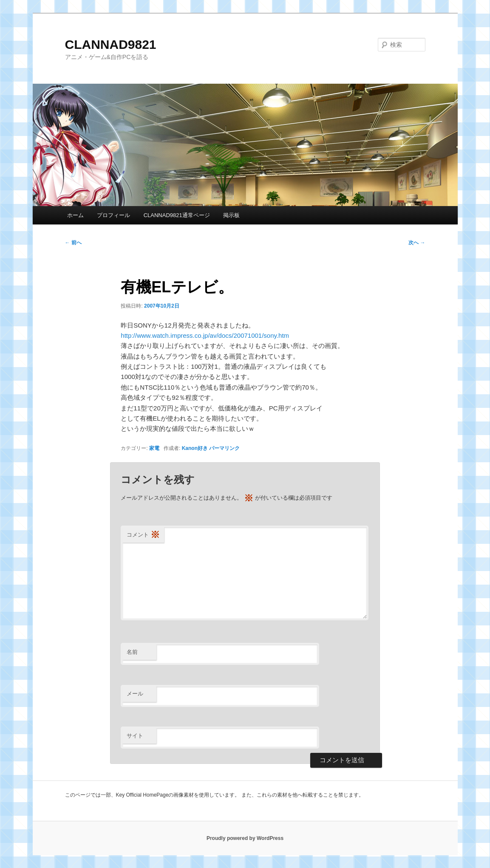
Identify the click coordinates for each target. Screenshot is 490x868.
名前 (132, 652)
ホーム (75, 215)
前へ (73, 243)
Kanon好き (195, 448)
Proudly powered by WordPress (245, 838)
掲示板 (231, 215)
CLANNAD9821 (111, 44)
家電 (154, 448)
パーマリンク (224, 448)
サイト (135, 736)
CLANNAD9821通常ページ (177, 215)
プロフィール (113, 215)
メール (135, 694)
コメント (143, 535)
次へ (417, 243)
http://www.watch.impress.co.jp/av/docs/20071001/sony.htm (205, 335)
